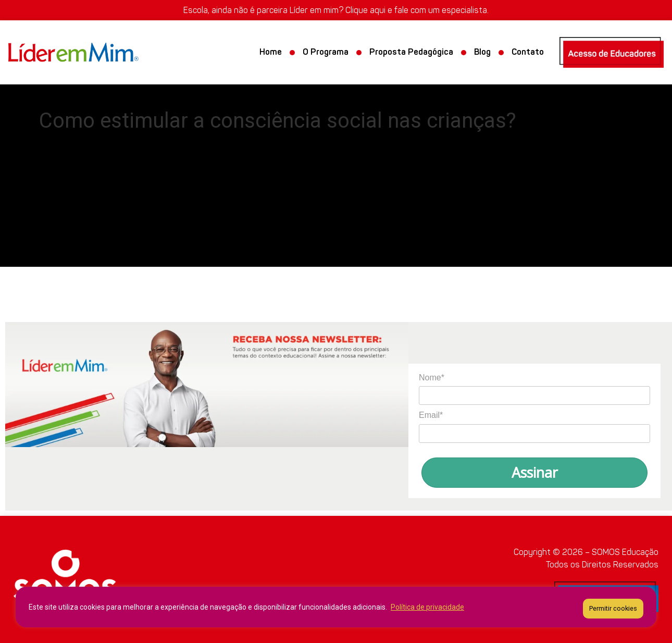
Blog (482, 53)
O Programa (326, 53)
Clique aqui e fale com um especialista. (417, 10)
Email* (431, 415)
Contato (528, 53)
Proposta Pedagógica (411, 53)
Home (271, 53)
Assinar (535, 472)
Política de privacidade (427, 609)
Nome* (432, 378)
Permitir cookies (613, 608)
